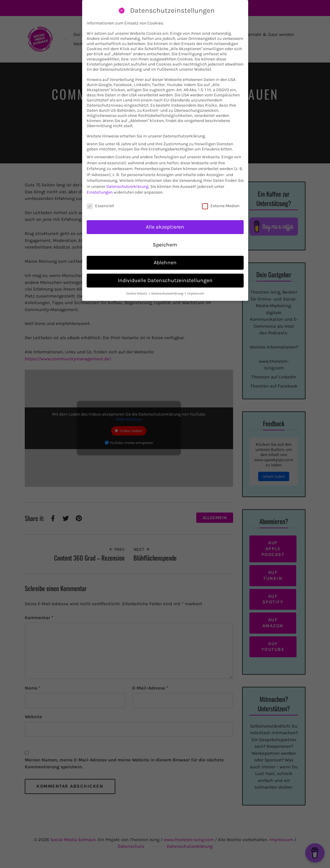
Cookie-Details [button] (137, 293)
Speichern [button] (165, 245)
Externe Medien (221, 206)
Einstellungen (100, 192)
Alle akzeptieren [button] (165, 227)
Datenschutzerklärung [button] (168, 293)
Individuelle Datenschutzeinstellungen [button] (165, 280)
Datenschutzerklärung (127, 186)
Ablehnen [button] (165, 262)
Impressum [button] (196, 293)
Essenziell (100, 206)
